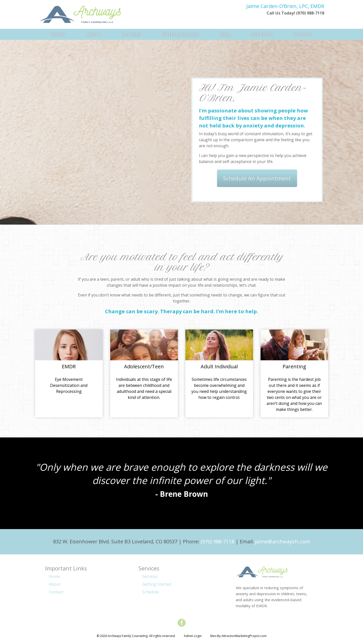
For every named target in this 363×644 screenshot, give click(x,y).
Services (132, 34)
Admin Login (193, 636)
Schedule (262, 34)
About (94, 34)
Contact (303, 34)
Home (58, 34)
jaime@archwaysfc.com (283, 541)
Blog (225, 34)
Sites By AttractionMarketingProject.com (238, 636)
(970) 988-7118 (217, 541)
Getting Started (180, 34)
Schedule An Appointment (257, 178)
